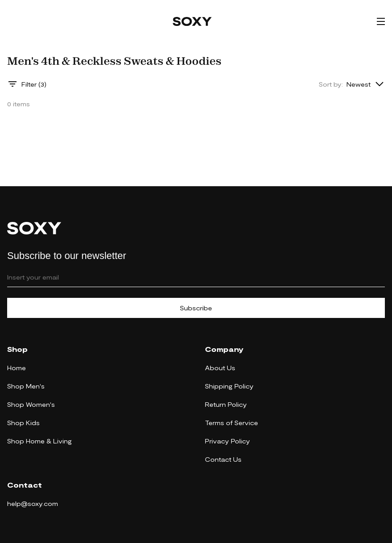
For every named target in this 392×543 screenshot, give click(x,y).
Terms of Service (231, 423)
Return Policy (226, 404)
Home (17, 368)
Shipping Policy (229, 386)
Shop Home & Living (40, 441)
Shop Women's (31, 404)
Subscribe (196, 308)
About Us (220, 368)
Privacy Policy (227, 441)
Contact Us (223, 459)
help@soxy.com (33, 503)
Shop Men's (26, 386)
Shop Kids (23, 423)
